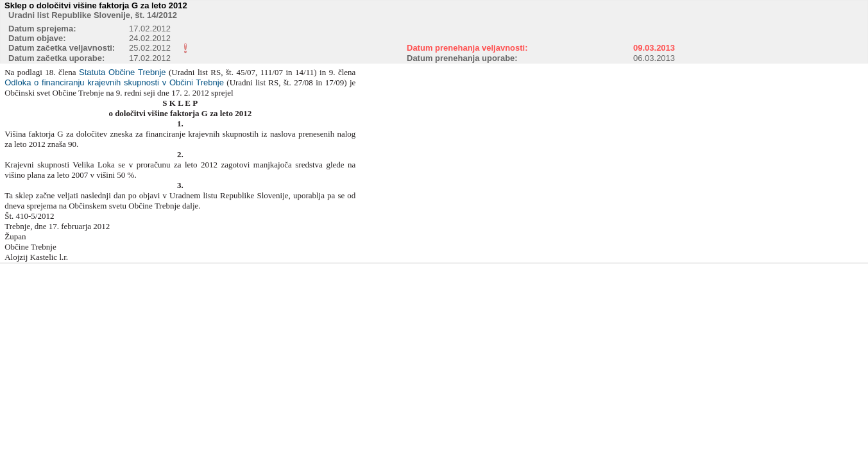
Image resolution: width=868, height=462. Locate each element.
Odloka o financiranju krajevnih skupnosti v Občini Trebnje (114, 82)
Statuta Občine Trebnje (122, 72)
